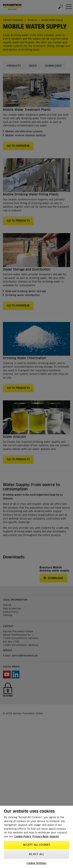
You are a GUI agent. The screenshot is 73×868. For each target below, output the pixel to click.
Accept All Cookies (36, 845)
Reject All (36, 854)
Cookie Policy (23, 837)
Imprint (54, 837)
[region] (36, 837)
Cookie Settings (36, 863)
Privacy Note (41, 837)
